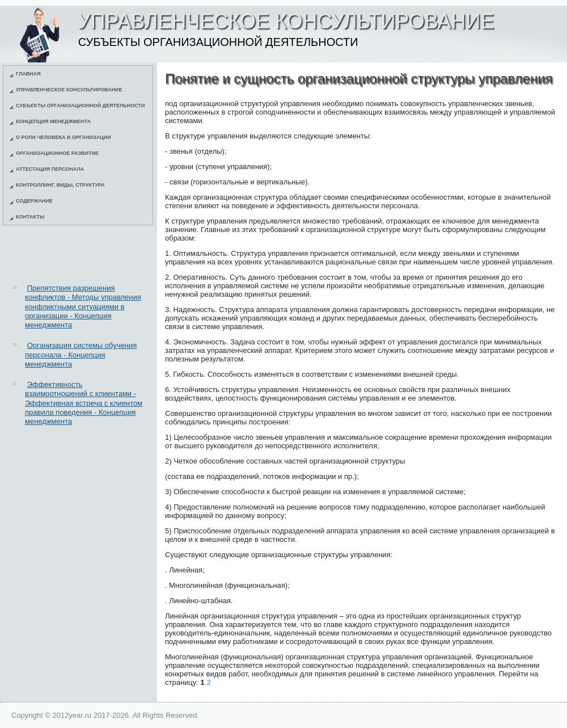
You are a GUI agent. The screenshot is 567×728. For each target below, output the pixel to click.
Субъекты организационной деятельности (81, 106)
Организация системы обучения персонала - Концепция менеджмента (81, 355)
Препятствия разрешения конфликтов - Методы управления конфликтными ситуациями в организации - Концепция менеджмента (83, 306)
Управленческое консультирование (69, 90)
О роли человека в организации (64, 137)
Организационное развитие (57, 153)
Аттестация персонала (50, 169)
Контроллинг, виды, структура (60, 185)
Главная (28, 74)
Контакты (30, 217)
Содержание (34, 201)
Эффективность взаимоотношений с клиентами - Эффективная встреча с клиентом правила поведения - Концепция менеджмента (84, 403)
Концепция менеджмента (53, 121)
